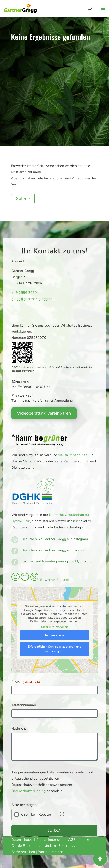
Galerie (23, 199)
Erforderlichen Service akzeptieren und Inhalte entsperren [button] (54, 649)
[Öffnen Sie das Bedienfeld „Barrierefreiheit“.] (100, 859)
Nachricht (19, 729)
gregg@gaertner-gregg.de (30, 299)
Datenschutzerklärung (28, 791)
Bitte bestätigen (24, 805)
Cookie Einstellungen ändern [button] (34, 846)
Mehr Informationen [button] (54, 627)
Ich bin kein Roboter (36, 815)
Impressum (57, 840)
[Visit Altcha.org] (62, 815)
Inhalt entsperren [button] (54, 635)
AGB (72, 840)
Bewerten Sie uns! (40, 580)
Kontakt (84, 840)
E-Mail (26, 682)
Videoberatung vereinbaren (44, 413)
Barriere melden (51, 852)
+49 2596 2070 (23, 293)
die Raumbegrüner (72, 455)
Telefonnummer (24, 705)
